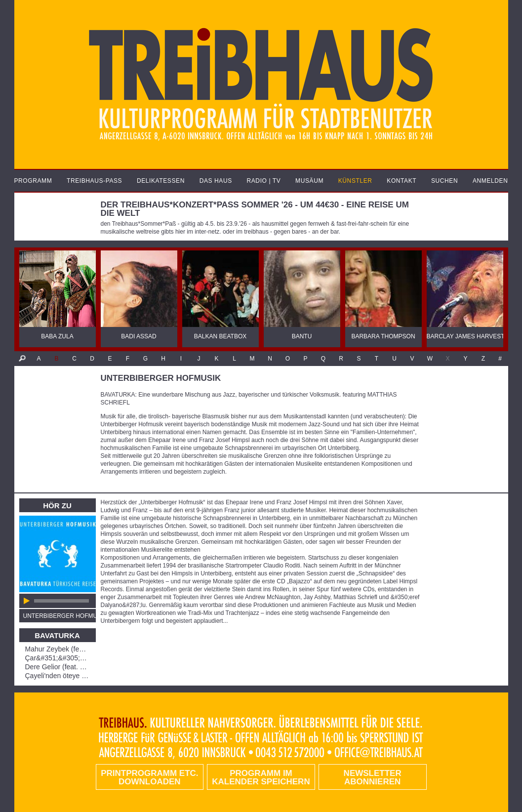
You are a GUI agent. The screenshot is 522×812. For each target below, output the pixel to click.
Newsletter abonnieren (373, 777)
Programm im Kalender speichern (261, 777)
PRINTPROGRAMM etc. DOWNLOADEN (149, 777)
